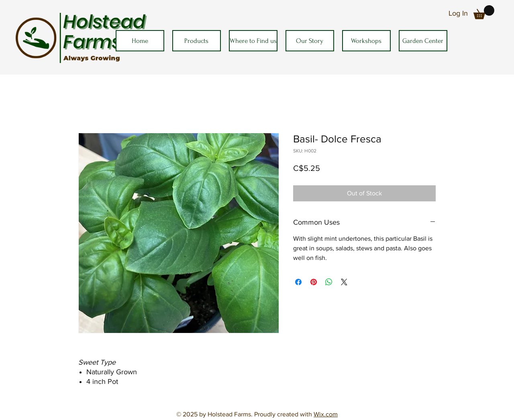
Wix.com (326, 414)
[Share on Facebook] (298, 282)
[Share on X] (344, 282)
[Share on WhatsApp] (329, 282)
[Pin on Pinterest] (314, 282)
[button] (484, 12)
